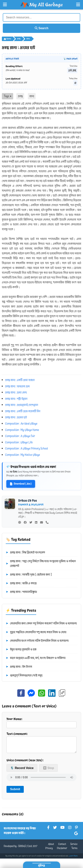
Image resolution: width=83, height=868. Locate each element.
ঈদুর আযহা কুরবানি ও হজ (21, 650)
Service (74, 847)
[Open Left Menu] (5, 5)
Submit (15, 792)
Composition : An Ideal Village (21, 424)
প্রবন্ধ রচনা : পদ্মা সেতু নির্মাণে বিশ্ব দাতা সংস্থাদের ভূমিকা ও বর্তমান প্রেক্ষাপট (41, 564)
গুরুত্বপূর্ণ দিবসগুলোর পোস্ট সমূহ (24, 676)
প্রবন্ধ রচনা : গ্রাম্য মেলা (16, 392)
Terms (74, 851)
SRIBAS (22, 849)
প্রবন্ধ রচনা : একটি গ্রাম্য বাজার (20, 380)
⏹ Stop (48, 771)
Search (42, 28)
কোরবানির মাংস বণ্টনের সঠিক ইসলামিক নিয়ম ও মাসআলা (37, 641)
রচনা (28, 39)
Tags (8, 96)
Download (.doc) (21, 484)
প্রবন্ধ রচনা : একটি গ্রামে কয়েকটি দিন (23, 411)
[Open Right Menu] (78, 5)
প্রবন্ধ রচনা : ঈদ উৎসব (19, 667)
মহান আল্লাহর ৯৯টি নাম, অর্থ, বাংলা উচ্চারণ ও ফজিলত (36, 658)
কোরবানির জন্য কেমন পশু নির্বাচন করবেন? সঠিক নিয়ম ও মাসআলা (41, 624)
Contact (62, 847)
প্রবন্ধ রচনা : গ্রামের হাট (16, 417)
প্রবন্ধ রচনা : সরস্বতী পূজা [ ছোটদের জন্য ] (29, 575)
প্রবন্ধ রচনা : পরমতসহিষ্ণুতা (21, 592)
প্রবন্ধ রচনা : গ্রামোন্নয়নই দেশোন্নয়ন (22, 405)
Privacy (49, 851)
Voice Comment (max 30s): (25, 763)
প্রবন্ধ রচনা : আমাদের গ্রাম (17, 386)
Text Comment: (41, 744)
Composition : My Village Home (22, 430)
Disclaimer (62, 851)
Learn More (73, 859)
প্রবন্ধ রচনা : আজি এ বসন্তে (21, 583)
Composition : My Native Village (23, 455)
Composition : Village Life (19, 442)
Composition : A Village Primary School (27, 449)
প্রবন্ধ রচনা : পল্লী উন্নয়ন (16, 399)
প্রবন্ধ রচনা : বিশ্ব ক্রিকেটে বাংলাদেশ (25, 553)
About (51, 847)
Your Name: (41, 722)
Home (7, 39)
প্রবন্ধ (19, 39)
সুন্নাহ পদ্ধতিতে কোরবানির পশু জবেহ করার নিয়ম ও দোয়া (36, 632)
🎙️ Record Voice (22, 771)
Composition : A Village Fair (20, 436)
